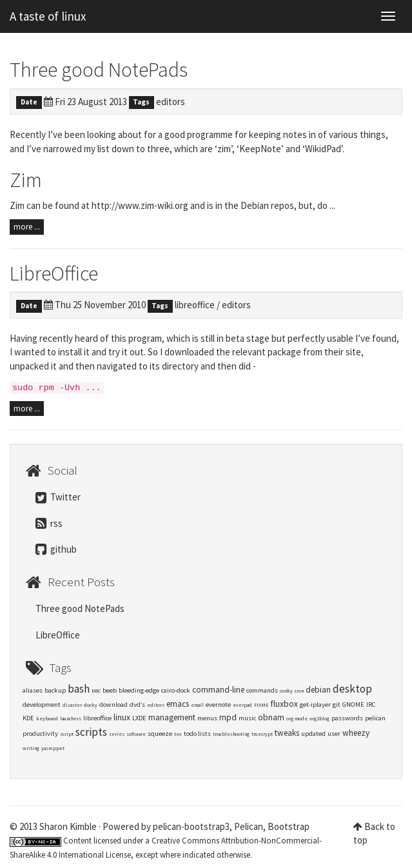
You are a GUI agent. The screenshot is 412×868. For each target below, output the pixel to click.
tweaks (287, 733)
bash (79, 689)
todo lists (197, 734)
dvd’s (137, 705)
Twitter (58, 497)
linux (122, 717)
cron (299, 691)
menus (207, 718)
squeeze (160, 734)
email (197, 705)
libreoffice (195, 305)
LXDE (139, 718)
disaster (72, 705)
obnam (271, 717)
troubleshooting (231, 734)
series (117, 734)
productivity (40, 734)
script (67, 734)
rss (49, 523)
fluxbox (284, 704)
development (42, 705)
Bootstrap (289, 826)
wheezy (356, 733)
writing (31, 748)
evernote (218, 705)
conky (286, 691)
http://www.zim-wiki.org (140, 205)
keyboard (47, 718)
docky (91, 705)
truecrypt (262, 734)
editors (171, 102)
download (113, 705)
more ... (27, 227)
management (172, 717)
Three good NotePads (99, 70)
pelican (375, 718)
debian (318, 690)
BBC (96, 691)
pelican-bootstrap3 (191, 826)
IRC (371, 705)
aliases (33, 690)
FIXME (261, 705)
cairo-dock (176, 690)
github (56, 549)
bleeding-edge (139, 690)
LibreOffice (54, 273)
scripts (91, 732)
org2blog (319, 718)
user (334, 734)
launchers (71, 718)
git (337, 705)
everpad (242, 705)
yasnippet (53, 748)
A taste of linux (48, 16)
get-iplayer (315, 705)
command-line (218, 690)
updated (313, 734)
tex (178, 734)
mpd (228, 717)
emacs (178, 704)
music (247, 718)
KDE (28, 718)
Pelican (249, 826)
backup (55, 690)
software (136, 734)
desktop (352, 689)
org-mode (297, 718)
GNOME (353, 705)
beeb (110, 690)
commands (262, 690)
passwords (347, 718)
